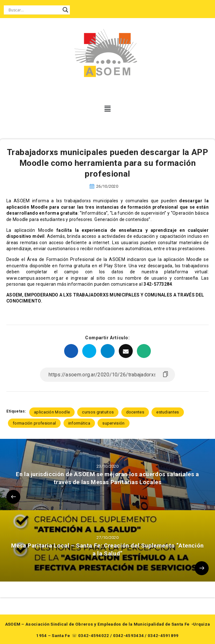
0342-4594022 (94, 636)
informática (79, 423)
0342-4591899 (163, 636)
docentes (135, 412)
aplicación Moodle (52, 412)
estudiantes (168, 412)
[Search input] (34, 10)
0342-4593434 (129, 636)
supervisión (113, 423)
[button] (107, 109)
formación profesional (34, 423)
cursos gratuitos (98, 412)
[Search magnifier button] (65, 10)
